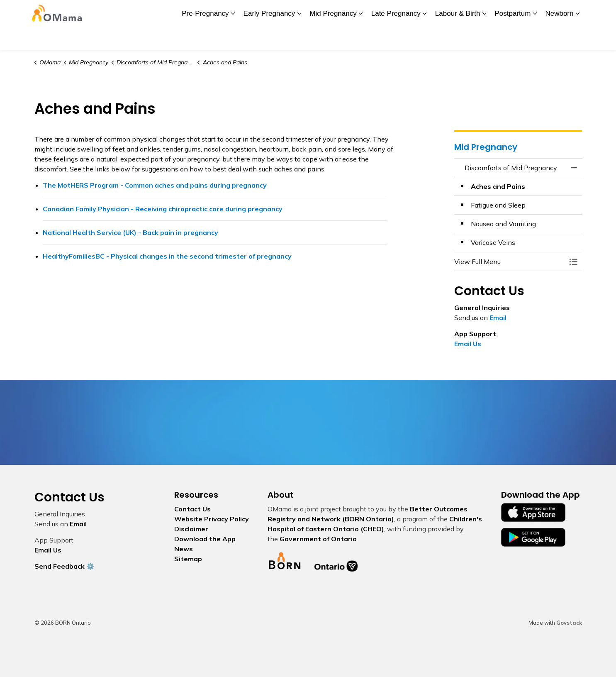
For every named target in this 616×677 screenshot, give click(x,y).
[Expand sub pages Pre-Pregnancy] (233, 37)
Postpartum (513, 37)
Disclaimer (191, 529)
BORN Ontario (294, 12)
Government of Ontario (318, 539)
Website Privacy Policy (212, 519)
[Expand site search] (574, 12)
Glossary (404, 12)
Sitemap (188, 559)
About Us (171, 12)
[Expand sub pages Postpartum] (535, 37)
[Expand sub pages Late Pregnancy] (425, 37)
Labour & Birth (458, 37)
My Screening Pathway (353, 12)
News (259, 12)
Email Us (468, 344)
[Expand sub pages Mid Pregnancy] (361, 37)
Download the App (217, 12)
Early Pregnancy (269, 37)
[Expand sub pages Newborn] (578, 37)
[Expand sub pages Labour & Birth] (485, 37)
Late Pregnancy (396, 37)
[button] (510, 262)
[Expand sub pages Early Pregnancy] (299, 37)
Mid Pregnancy (333, 37)
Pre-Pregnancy (205, 37)
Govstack (569, 623)
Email (498, 318)
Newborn (559, 37)
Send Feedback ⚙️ (65, 566)
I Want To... (528, 12)
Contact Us (439, 12)
